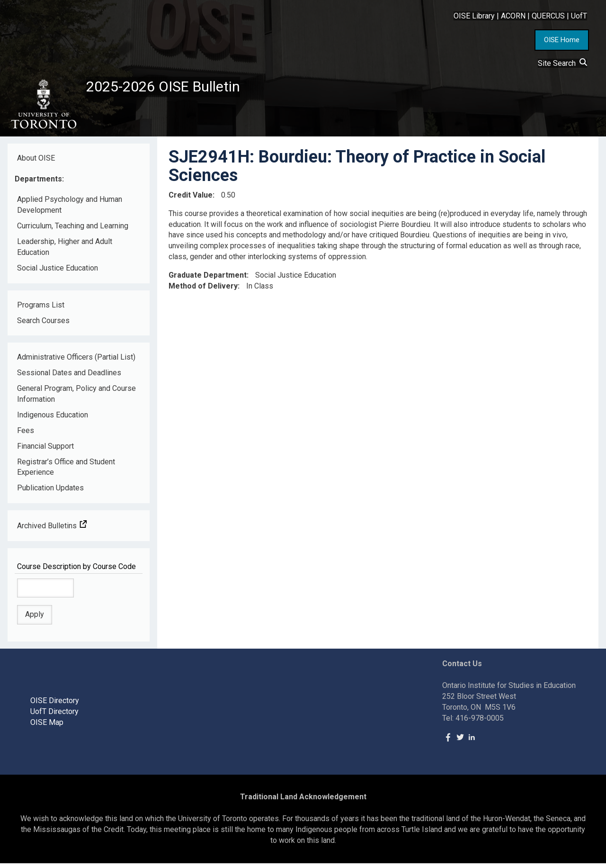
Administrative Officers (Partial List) (76, 362)
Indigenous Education (53, 420)
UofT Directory (54, 717)
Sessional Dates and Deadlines (69, 378)
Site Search (562, 63)
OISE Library (474, 16)
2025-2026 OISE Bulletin (176, 89)
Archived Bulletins (52, 531)
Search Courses (43, 325)
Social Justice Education (58, 273)
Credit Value (191, 200)
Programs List (41, 310)
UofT (579, 16)
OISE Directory (55, 706)
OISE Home (562, 40)
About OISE (36, 163)
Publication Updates (50, 493)
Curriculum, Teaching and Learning (73, 231)
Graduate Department (208, 280)
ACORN (513, 16)
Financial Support (45, 451)
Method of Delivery (203, 291)
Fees (26, 435)
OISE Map (47, 727)
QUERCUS (548, 16)
